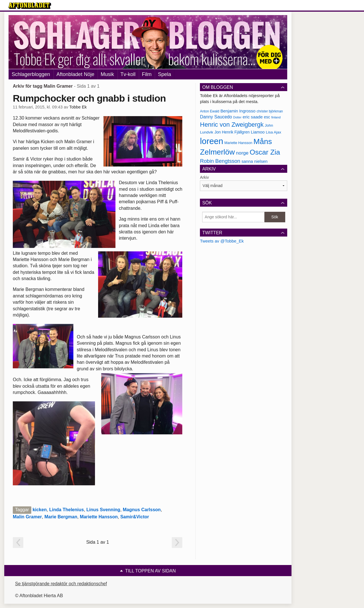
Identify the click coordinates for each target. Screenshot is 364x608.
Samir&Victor (135, 517)
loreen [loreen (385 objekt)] (212, 141)
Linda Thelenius (67, 510)
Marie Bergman (61, 517)
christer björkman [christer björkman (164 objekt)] (270, 111)
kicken (40, 510)
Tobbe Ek (78, 107)
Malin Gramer (27, 517)
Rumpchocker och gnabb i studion (89, 98)
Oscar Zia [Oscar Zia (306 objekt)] (265, 152)
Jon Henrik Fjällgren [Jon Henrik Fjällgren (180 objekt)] (232, 132)
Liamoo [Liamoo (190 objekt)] (258, 132)
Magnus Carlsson (142, 510)
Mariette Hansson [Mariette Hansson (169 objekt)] (238, 143)
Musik (107, 74)
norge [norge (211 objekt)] (242, 153)
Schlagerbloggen (31, 74)
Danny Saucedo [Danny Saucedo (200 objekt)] (216, 117)
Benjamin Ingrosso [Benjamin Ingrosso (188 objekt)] (238, 111)
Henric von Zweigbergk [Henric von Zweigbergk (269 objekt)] (232, 125)
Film (147, 74)
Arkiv (204, 177)
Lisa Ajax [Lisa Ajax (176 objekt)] (274, 132)
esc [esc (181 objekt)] (267, 117)
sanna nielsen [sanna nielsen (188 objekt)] (255, 161)
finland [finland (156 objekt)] (276, 117)
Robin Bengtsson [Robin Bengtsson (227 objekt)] (220, 161)
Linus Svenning (103, 510)
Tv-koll (128, 74)
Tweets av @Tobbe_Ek (222, 241)
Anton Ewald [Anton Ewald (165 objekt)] (210, 111)
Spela (164, 74)
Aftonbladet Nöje (76, 74)
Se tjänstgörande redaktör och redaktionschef (61, 584)
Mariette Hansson (99, 517)
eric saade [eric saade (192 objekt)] (253, 117)
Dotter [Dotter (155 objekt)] (237, 117)
